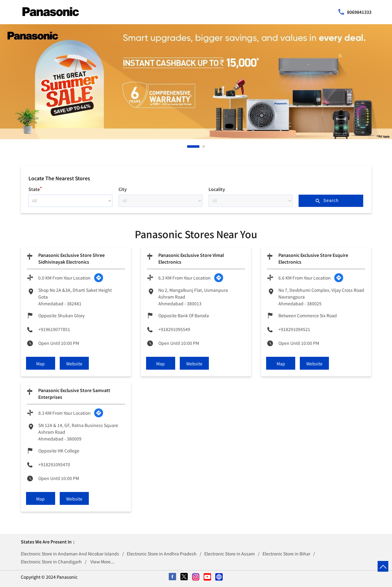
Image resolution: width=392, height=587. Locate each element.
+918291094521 (294, 329)
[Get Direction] (99, 278)
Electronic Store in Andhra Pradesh (162, 554)
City (123, 189)
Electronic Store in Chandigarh (51, 562)
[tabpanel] (196, 82)
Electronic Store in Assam (230, 554)
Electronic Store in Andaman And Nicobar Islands (70, 554)
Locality (217, 189)
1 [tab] (189, 147)
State (35, 188)
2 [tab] (204, 147)
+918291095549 (174, 329)
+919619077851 (54, 329)
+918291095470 (54, 464)
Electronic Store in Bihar (286, 554)
